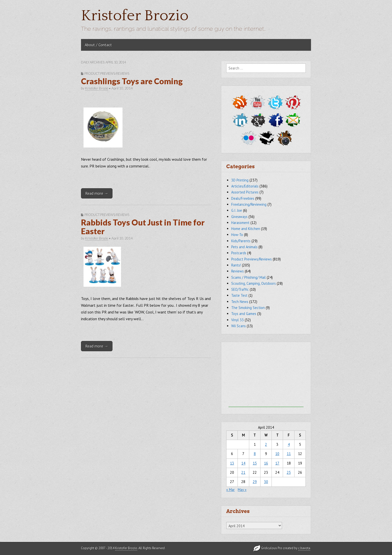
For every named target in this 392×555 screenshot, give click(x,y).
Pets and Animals (244, 247)
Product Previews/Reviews (107, 73)
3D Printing (240, 180)
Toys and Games (244, 314)
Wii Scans (238, 326)
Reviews (237, 271)
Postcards (239, 253)
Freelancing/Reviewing (249, 204)
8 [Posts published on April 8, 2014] (255, 454)
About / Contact (98, 45)
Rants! (236, 265)
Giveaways (239, 217)
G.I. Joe (237, 210)
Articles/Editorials (245, 186)
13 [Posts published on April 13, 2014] (232, 463)
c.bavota (304, 548)
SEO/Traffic (240, 289)
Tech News (240, 302)
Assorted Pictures (245, 192)
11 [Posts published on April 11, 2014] (289, 454)
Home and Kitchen (246, 229)
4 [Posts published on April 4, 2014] (289, 444)
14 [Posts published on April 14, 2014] (243, 463)
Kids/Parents (241, 241)
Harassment (240, 223)
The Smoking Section (248, 308)
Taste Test (239, 295)
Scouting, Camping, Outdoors (253, 283)
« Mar (230, 490)
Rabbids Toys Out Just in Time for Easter (143, 227)
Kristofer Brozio (135, 16)
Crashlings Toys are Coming (132, 81)
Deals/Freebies (243, 198)
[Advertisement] (266, 376)
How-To (237, 235)
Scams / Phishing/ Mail (248, 277)
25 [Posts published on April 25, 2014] (289, 472)
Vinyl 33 (237, 320)
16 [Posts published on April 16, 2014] (266, 463)
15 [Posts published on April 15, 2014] (255, 463)
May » (242, 490)
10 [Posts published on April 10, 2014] (277, 454)
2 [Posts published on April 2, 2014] (266, 444)
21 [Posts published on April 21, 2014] (243, 472)
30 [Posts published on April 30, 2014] (266, 482)
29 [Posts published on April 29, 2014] (255, 482)
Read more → (97, 193)
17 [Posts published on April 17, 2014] (277, 463)
